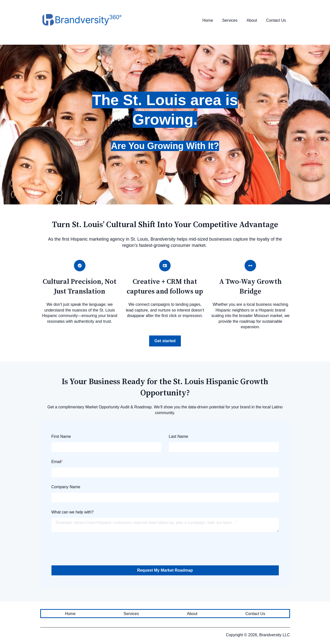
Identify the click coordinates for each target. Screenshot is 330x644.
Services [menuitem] (131, 614)
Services (230, 20)
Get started (165, 341)
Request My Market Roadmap (165, 570)
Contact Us (276, 20)
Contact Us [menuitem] (255, 614)
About (252, 20)
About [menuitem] (192, 614)
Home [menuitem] (70, 614)
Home (208, 20)
